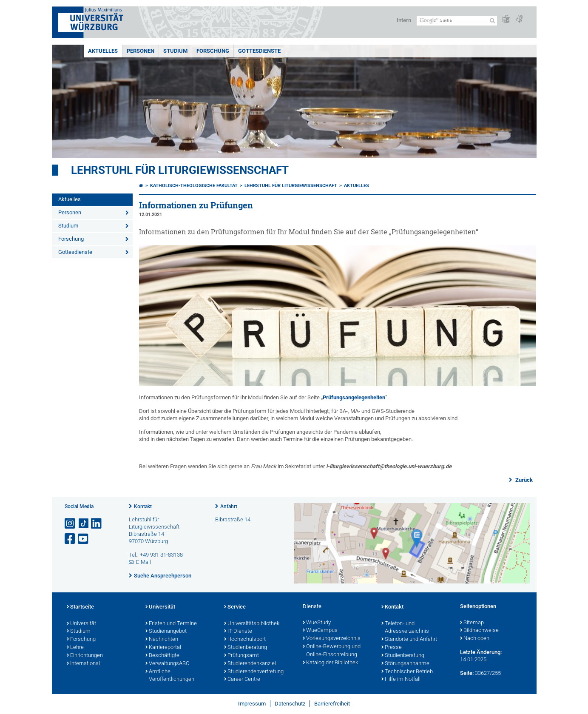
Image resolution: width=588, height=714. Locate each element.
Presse (392, 648)
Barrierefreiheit (332, 704)
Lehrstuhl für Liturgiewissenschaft (180, 170)
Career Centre (242, 680)
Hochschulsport (245, 640)
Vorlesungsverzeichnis (332, 639)
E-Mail (143, 562)
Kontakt (143, 506)
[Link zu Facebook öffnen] (71, 539)
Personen (141, 51)
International (83, 664)
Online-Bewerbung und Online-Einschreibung (332, 651)
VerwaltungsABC (167, 664)
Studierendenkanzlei (250, 664)
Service (235, 607)
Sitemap (472, 623)
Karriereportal (163, 648)
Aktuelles (103, 51)
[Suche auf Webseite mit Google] (457, 21)
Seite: (467, 673)
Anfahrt (229, 506)
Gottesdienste (259, 51)
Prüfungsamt (241, 656)
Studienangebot (166, 632)
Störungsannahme (405, 664)
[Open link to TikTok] (84, 524)
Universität (81, 624)
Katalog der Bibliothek (330, 663)
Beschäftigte (162, 656)
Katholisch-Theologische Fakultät (194, 186)
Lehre (75, 648)
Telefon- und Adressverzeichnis (405, 628)
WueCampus (320, 631)
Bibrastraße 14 (233, 519)
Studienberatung (246, 648)
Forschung (213, 51)
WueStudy (317, 623)
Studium (175, 51)
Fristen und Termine (171, 624)
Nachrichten (162, 640)
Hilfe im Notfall (401, 680)
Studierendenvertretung (254, 672)
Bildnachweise (479, 631)
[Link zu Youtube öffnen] (84, 539)
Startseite (80, 607)
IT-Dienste (238, 632)
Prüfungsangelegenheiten (354, 397)
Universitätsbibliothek (252, 624)
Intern (404, 20)
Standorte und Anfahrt (409, 640)
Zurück (523, 480)
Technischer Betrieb (407, 672)
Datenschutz (290, 704)
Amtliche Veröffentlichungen (170, 676)
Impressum (252, 704)
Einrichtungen (85, 656)
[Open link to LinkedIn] (97, 524)
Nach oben (475, 639)
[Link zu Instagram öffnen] (71, 524)
